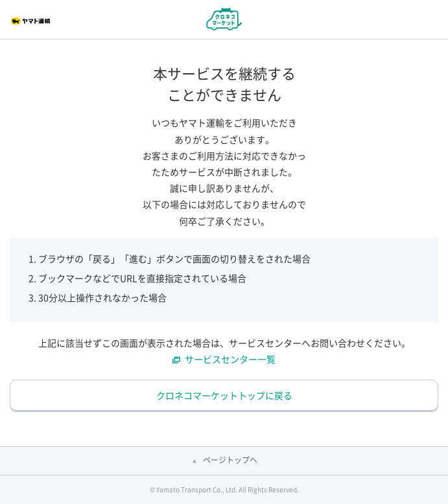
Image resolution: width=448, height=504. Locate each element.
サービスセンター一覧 (230, 359)
